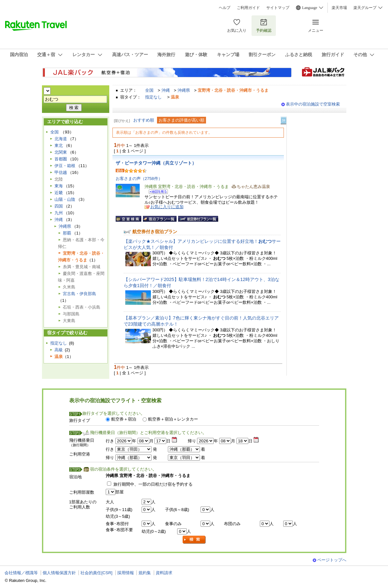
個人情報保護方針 (59, 573)
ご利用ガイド (248, 8)
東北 (59, 145)
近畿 (59, 193)
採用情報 (126, 573)
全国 (149, 90)
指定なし (153, 97)
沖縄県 (184, 90)
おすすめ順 (144, 120)
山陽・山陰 (65, 199)
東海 (59, 186)
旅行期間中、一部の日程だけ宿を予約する (153, 484)
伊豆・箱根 (65, 166)
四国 (59, 206)
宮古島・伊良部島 (79, 294)
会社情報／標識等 (21, 573)
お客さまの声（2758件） (139, 179)
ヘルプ (225, 8)
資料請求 (164, 573)
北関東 (61, 152)
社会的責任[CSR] (96, 573)
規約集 (145, 573)
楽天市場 (339, 8)
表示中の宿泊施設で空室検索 (313, 104)
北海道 (61, 139)
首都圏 (61, 159)
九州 (59, 213)
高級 (59, 350)
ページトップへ (332, 560)
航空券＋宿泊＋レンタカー (173, 419)
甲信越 (61, 172)
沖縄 (166, 90)
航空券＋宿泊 (124, 419)
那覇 (67, 233)
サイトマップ (278, 8)
